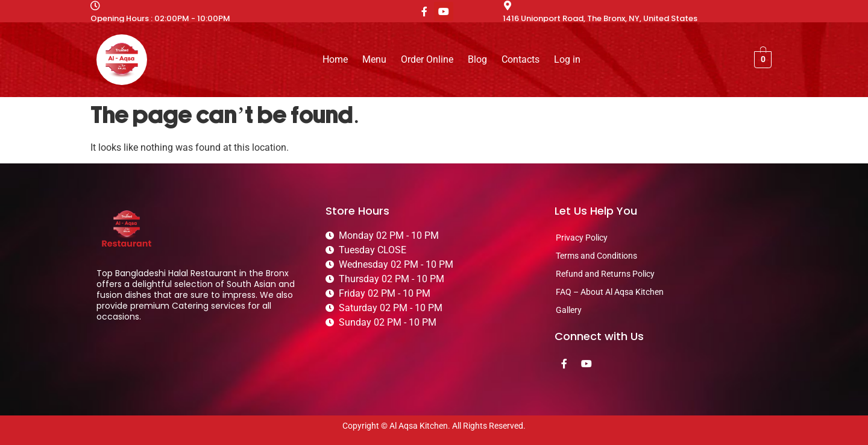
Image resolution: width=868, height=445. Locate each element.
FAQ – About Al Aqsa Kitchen (610, 292)
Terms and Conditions (596, 256)
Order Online (427, 59)
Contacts (520, 59)
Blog (477, 59)
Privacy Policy (582, 238)
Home (335, 59)
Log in (567, 59)
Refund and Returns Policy (605, 274)
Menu (374, 59)
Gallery (569, 310)
